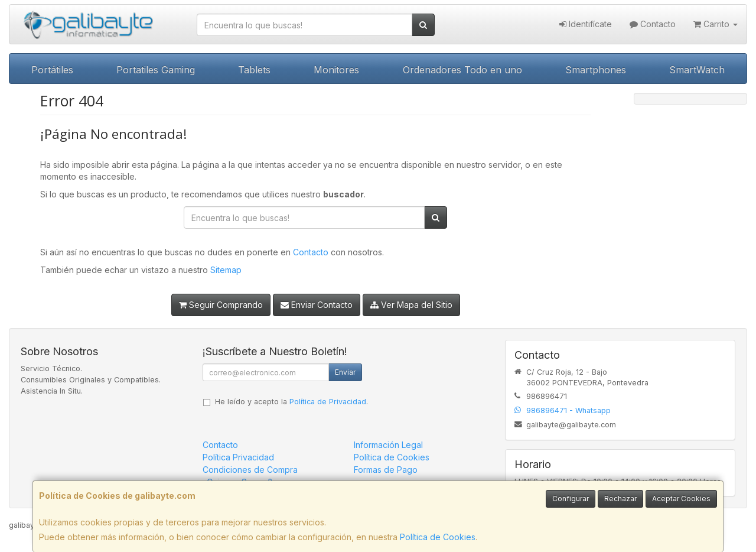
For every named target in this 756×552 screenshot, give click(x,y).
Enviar (345, 372)
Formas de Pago (386, 470)
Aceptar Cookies (681, 499)
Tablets (254, 70)
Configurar (571, 499)
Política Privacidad (238, 457)
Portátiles (52, 70)
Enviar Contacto (317, 305)
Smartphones (596, 70)
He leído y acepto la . (291, 402)
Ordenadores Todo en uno (462, 70)
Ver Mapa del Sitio (411, 305)
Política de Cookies (438, 537)
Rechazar (620, 499)
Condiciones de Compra (250, 470)
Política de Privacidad (328, 402)
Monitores (336, 70)
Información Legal (388, 445)
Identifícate (586, 24)
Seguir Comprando (221, 305)
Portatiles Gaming (156, 70)
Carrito (716, 24)
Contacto (653, 24)
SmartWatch (697, 70)
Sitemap (226, 270)
